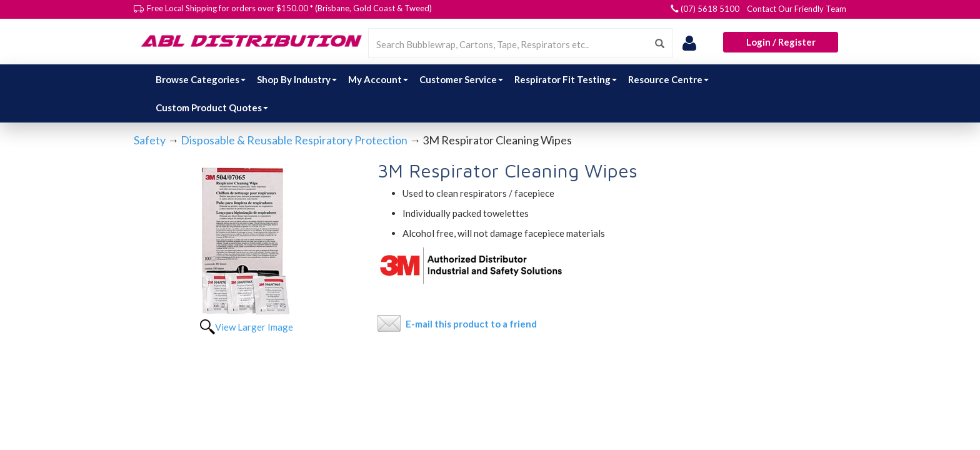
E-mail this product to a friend (471, 324)
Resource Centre (668, 79)
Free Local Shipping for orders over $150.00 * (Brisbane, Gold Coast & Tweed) (289, 8)
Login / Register (781, 42)
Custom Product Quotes (212, 107)
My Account (378, 79)
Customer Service (461, 79)
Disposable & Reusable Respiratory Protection (294, 140)
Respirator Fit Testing (566, 79)
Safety (150, 140)
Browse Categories (201, 79)
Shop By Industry (297, 79)
